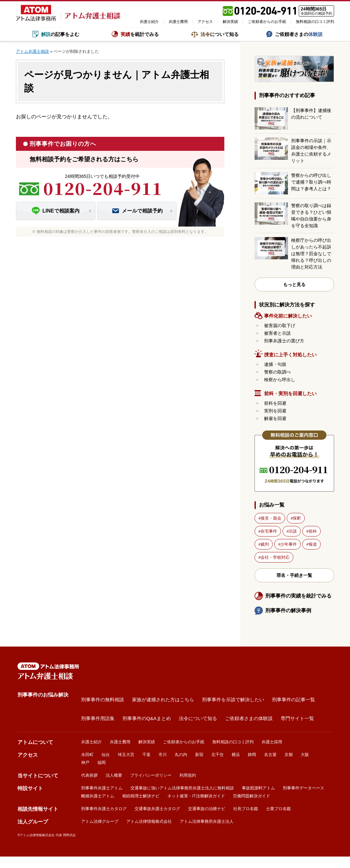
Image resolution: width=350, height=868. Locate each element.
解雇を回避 (275, 418)
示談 (293, 531)
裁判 (265, 544)
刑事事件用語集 (98, 718)
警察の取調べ (277, 372)
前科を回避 (275, 403)
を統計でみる (135, 34)
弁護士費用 (178, 22)
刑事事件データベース (304, 788)
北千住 (217, 755)
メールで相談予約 (137, 211)
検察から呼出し (280, 380)
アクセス (205, 22)
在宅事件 (269, 531)
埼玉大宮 (126, 755)
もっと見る (294, 284)
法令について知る (198, 718)
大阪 (305, 755)
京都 (289, 755)
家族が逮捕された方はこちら (163, 699)
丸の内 (181, 755)
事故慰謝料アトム (258, 788)
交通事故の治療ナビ (207, 809)
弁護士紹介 (149, 22)
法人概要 (114, 775)
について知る (215, 34)
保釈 (297, 518)
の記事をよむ (56, 34)
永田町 (87, 755)
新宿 (199, 755)
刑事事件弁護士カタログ (104, 809)
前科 (313, 531)
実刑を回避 (275, 411)
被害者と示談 (277, 333)
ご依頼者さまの (294, 34)
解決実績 (230, 22)
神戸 (85, 763)
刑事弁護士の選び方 (284, 341)
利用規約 (188, 775)
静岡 (252, 755)
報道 (313, 544)
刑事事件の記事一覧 (294, 699)
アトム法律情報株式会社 (149, 821)
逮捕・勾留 (275, 364)
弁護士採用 (272, 742)
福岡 (101, 763)
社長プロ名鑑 (246, 809)
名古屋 (270, 755)
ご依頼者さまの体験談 (249, 718)
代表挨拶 (89, 775)
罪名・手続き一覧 (294, 575)
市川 (163, 755)
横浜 (236, 755)
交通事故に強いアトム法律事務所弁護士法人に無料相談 (182, 788)
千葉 (146, 755)
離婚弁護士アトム (98, 796)
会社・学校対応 (275, 557)
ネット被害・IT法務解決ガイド (196, 796)
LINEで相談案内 (56, 211)
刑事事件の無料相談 (103, 699)
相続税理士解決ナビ (141, 796)
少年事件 (289, 544)
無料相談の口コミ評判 (315, 22)
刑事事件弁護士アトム (102, 788)
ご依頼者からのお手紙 (267, 22)
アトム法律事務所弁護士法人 (207, 821)
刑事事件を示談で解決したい (233, 699)
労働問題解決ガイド (252, 796)
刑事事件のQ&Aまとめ (147, 718)
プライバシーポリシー (151, 775)
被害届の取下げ (280, 325)
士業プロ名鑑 (278, 809)
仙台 (106, 755)
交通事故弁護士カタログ (157, 809)
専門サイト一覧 (297, 718)
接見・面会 (271, 518)
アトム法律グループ (100, 821)
